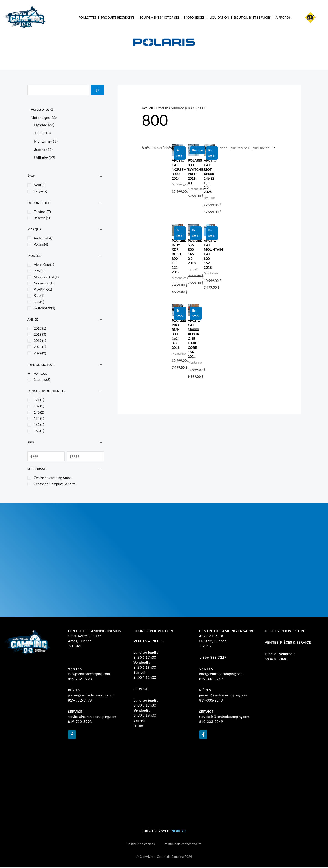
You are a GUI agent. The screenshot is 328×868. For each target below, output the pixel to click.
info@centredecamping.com (90, 674)
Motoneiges (194, 17)
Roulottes (87, 17)
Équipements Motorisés (159, 17)
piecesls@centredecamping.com (224, 696)
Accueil (148, 108)
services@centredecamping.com (93, 717)
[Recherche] (97, 90)
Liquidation (219, 17)
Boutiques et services (252, 17)
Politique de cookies (141, 844)
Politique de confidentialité (182, 844)
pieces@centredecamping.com (92, 696)
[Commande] (244, 148)
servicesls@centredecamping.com (226, 717)
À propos (283, 17)
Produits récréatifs (118, 17)
